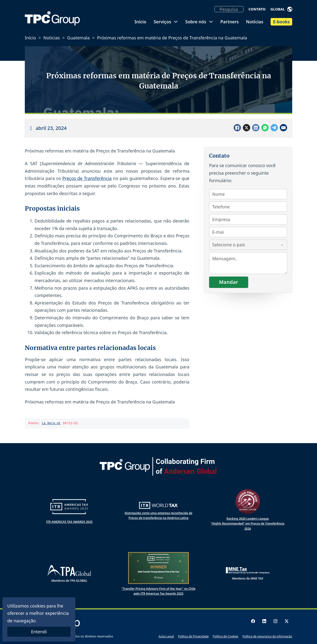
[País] (248, 245)
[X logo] (287, 621)
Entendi (39, 632)
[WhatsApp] (265, 128)
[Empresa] (248, 219)
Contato (257, 9)
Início (140, 22)
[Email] (283, 128)
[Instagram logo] (275, 621)
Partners (230, 22)
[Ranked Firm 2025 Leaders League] (248, 501)
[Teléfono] (248, 207)
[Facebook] (237, 128)
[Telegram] (274, 128)
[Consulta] (248, 263)
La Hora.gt (51, 423)
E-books (281, 22)
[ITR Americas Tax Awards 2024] (69, 506)
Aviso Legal (166, 636)
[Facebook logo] (253, 621)
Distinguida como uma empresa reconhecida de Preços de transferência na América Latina (158, 515)
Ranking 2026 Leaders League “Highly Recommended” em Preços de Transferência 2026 (248, 524)
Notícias (255, 22)
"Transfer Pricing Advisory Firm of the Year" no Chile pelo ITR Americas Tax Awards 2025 (158, 591)
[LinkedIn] (256, 128)
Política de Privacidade (193, 636)
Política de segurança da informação (267, 636)
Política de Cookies (225, 636)
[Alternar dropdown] (290, 9)
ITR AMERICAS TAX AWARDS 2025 (69, 522)
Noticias (52, 38)
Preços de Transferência (87, 178)
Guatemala (78, 38)
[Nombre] (248, 194)
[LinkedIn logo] (264, 621)
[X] (247, 128)
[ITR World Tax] (158, 505)
